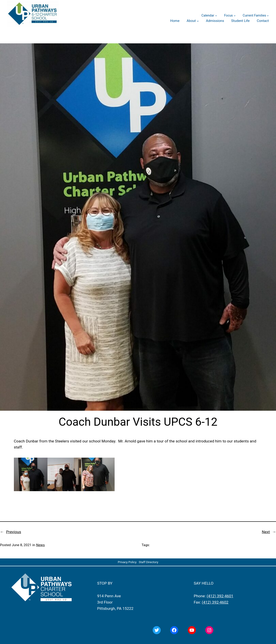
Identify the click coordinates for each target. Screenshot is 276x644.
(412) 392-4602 (215, 602)
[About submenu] (198, 21)
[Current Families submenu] (268, 16)
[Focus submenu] (235, 16)
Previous (14, 532)
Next (266, 532)
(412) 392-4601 (220, 596)
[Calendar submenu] (216, 16)
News (40, 545)
